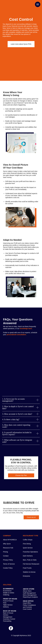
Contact (6, 556)
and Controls (27, 607)
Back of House (8, 613)
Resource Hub (8, 548)
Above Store (27, 591)
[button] (21, 44)
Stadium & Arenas (29, 572)
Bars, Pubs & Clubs (30, 560)
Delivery (6, 607)
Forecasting (7, 621)
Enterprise (27, 576)
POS (5, 603)
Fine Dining (27, 544)
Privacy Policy (8, 560)
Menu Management (30, 595)
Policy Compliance (29, 605)
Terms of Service (9, 564)
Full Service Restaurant (31, 564)
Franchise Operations (30, 552)
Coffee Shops (28, 540)
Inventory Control (9, 619)
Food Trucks (27, 568)
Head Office (27, 603)
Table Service (8, 605)
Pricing (6, 552)
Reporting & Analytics (30, 597)
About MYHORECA (10, 540)
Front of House (8, 601)
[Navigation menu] (38, 4)
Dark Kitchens (28, 556)
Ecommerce (7, 591)
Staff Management (29, 593)
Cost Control (27, 609)
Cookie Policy (8, 568)
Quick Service (28, 548)
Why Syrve (7, 544)
